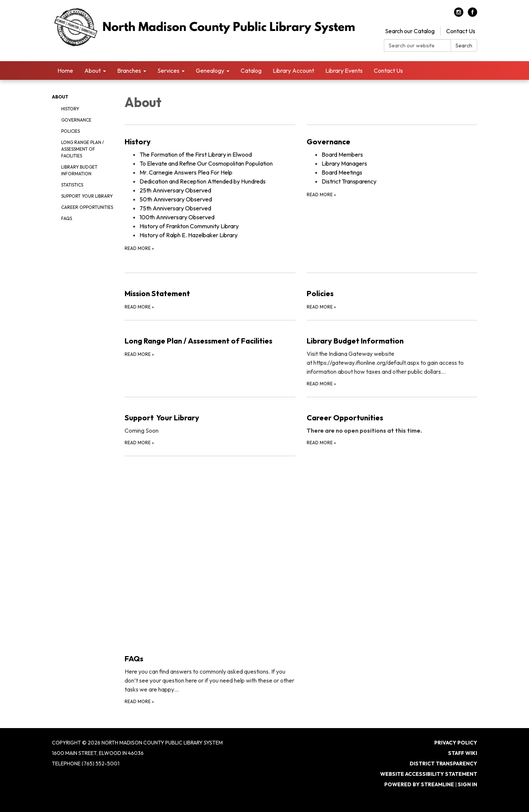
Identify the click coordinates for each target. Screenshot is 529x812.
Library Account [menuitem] (293, 70)
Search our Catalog (410, 31)
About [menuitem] (93, 70)
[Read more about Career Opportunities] (392, 422)
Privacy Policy (456, 743)
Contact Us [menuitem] (388, 70)
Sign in (467, 784)
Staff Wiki (463, 753)
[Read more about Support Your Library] (210, 422)
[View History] (210, 142)
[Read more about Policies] (392, 292)
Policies (71, 131)
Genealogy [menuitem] (210, 70)
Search (464, 46)
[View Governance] (392, 142)
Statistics (72, 185)
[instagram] (459, 15)
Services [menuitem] (168, 70)
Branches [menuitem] (129, 70)
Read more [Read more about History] (139, 248)
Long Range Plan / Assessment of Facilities (83, 149)
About (60, 97)
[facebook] (472, 15)
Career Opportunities (87, 207)
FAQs (67, 218)
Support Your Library (87, 196)
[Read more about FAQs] (210, 581)
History (70, 109)
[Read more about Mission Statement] (210, 292)
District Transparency (443, 764)
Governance (76, 120)
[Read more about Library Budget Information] (392, 354)
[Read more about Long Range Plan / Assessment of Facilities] (210, 354)
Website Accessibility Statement (429, 774)
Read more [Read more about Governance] (321, 195)
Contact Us (461, 31)
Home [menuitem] (65, 70)
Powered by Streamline (419, 784)
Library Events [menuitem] (344, 70)
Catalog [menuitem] (251, 70)
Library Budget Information (79, 170)
